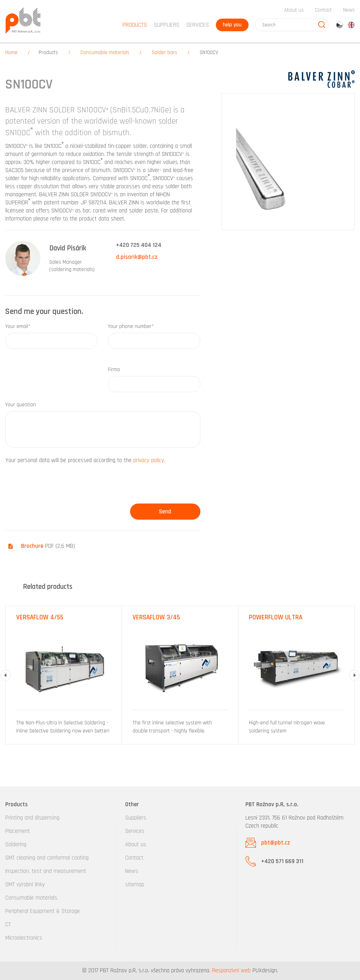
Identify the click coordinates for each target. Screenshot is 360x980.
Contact (323, 10)
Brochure (32, 546)
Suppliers (136, 818)
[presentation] (59, 486)
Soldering (16, 844)
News (349, 10)
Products (48, 52)
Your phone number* (131, 326)
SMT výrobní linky (25, 884)
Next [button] (354, 675)
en (351, 25)
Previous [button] (6, 675)
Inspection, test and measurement (46, 871)
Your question (21, 405)
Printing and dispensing (32, 818)
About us (294, 10)
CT (8, 925)
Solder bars (165, 52)
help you (232, 25)
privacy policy (149, 460)
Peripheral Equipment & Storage (43, 911)
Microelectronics (24, 938)
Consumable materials (105, 52)
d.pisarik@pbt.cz (137, 257)
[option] (64, 675)
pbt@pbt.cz (276, 843)
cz (340, 25)
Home (11, 52)
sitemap (135, 884)
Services (135, 831)
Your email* (18, 326)
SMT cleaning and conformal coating (47, 858)
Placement (18, 831)
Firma (114, 370)
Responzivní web (231, 971)
